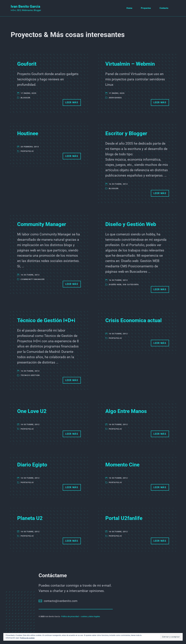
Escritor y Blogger (126, 133)
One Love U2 (32, 411)
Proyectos (146, 8)
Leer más (72, 102)
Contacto (164, 8)
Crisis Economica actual (134, 320)
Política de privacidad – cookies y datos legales (81, 616)
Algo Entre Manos (126, 411)
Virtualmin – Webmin (130, 64)
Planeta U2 (30, 518)
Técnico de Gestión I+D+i (46, 320)
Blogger (25, 98)
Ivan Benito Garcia (25, 6)
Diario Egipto (32, 465)
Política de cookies (27, 638)
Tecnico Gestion (30, 375)
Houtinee (28, 133)
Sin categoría (131, 284)
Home (129, 8)
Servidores (115, 98)
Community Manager (42, 224)
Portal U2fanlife (124, 518)
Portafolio (27, 151)
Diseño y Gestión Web (131, 224)
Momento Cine (122, 465)
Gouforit (27, 64)
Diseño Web (115, 284)
